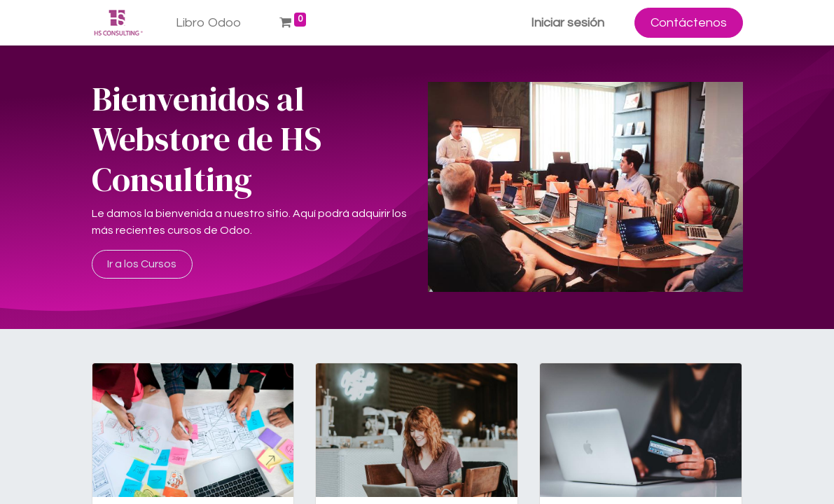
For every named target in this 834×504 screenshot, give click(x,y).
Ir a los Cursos (142, 264)
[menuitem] (209, 23)
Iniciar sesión (568, 23)
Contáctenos (689, 23)
